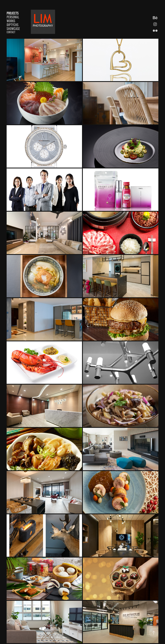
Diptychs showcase (13, 27)
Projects (13, 13)
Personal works (13, 19)
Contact (11, 32)
